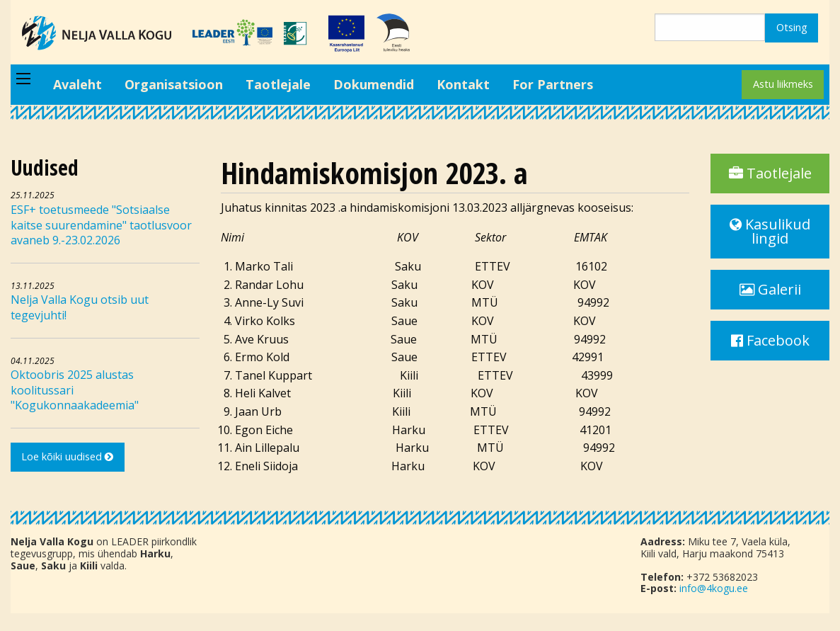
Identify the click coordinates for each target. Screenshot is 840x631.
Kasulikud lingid (770, 231)
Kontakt (463, 84)
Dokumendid (374, 84)
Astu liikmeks (783, 84)
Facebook (770, 340)
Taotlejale (278, 84)
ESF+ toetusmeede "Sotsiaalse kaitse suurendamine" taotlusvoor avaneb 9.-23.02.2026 (101, 225)
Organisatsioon (174, 84)
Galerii (770, 289)
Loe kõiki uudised (67, 456)
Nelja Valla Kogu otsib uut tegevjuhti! (80, 307)
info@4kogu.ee (714, 588)
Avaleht (77, 84)
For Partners (553, 84)
